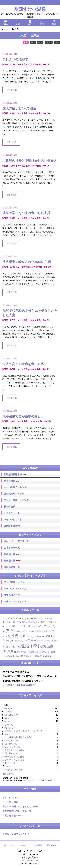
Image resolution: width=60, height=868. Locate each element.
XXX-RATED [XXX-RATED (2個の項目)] (34, 618)
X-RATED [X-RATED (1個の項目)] (21, 619)
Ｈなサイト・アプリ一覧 (16, 541)
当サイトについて (18, 845)
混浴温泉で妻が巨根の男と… (23, 416)
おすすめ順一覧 (12, 548)
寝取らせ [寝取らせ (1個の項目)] (11, 641)
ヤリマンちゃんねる (15, 760)
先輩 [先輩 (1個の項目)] (18, 631)
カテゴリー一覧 (12, 513)
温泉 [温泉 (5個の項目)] (12, 652)
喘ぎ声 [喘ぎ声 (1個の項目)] (33, 631)
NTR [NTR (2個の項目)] (12, 618)
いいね (49, 42)
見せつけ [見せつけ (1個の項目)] (21, 656)
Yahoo (8, 712)
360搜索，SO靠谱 (14, 770)
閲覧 (40, 42)
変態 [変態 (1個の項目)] (40, 631)
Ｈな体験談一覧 (12, 567)
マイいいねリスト (13, 519)
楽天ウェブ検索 (12, 747)
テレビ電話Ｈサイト (14, 582)
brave (7, 734)
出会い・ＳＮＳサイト (15, 602)
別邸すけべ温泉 (30, 9)
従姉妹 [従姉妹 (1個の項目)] (20, 641)
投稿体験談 (10, 507)
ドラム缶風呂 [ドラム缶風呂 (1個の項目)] (12, 626)
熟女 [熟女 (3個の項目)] (46, 652)
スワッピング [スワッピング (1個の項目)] (29, 622)
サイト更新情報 (10, 802)
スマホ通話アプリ (13, 595)
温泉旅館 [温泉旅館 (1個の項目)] (36, 652)
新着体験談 (11, 481)
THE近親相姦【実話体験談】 (19, 737)
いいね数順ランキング (15, 487)
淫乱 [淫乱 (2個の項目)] (16, 647)
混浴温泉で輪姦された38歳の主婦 (27, 262)
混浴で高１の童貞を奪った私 (23, 364)
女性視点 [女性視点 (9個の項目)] (17, 636)
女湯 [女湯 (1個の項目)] (31, 636)
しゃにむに (10, 724)
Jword (7, 766)
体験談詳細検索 (12, 526)
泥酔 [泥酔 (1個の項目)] (8, 647)
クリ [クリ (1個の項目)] (18, 622)
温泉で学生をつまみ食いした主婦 (26, 213)
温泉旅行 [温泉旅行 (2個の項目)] (25, 652)
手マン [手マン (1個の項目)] (42, 641)
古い (33, 42)
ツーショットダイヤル (15, 589)
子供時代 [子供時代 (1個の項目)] (40, 636)
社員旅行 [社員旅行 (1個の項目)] (11, 656)
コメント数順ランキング (16, 500)
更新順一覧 (13, 561)
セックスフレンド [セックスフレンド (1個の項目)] (44, 622)
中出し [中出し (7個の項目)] (48, 626)
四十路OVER (11, 753)
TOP (5, 845)
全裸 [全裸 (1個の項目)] (25, 631)
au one (8, 721)
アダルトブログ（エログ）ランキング (24, 731)
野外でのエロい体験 (15, 757)
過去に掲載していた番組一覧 (17, 811)
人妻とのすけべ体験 (15, 750)
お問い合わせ (51, 845)
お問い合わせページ (12, 816)
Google (8, 708)
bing (7, 718)
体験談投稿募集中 (15, 474)
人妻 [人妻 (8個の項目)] (9, 631)
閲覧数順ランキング (14, 494)
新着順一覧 (11, 554)
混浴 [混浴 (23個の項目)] (30, 646)
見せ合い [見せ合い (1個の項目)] (31, 656)
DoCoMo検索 (11, 715)
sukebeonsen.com (30, 860)
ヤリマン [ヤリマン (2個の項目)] (25, 626)
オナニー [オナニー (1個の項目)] (10, 622)
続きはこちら (8, 774)
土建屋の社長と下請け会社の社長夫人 (30, 161)
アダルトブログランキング (16, 834)
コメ (57, 42)
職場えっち (10, 728)
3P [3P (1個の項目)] (5, 619)
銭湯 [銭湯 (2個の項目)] (47, 656)
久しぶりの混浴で (15, 59)
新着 (26, 42)
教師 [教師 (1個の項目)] (50, 641)
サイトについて (10, 798)
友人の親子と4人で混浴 (19, 108)
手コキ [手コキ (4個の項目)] (31, 640)
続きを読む (12, 90)
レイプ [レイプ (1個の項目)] (36, 626)
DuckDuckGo (11, 741)
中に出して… (11, 763)
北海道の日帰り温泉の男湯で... (21, 685)
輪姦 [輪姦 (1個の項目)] (39, 656)
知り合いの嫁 (11, 744)
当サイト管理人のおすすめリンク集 (20, 807)
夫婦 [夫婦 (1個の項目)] (47, 631)
